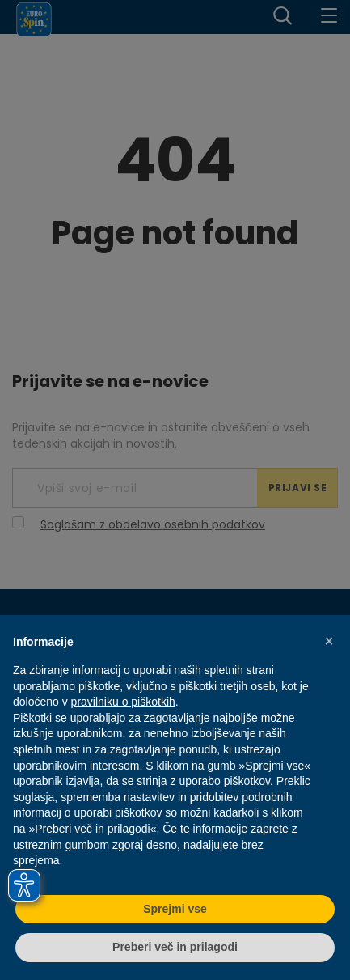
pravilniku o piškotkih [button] (123, 702)
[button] (329, 641)
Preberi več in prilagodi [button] (175, 947)
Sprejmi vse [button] (175, 909)
